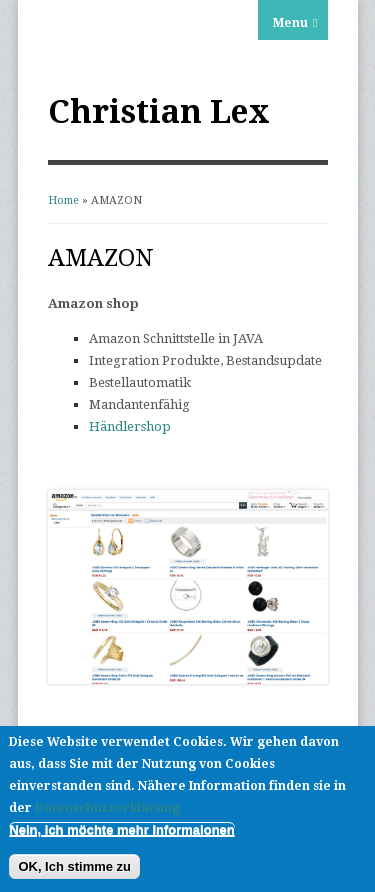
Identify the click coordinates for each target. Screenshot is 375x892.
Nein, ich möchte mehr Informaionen (121, 829)
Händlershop (130, 426)
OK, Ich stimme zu (74, 866)
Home (63, 200)
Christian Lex (159, 112)
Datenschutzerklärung (107, 808)
